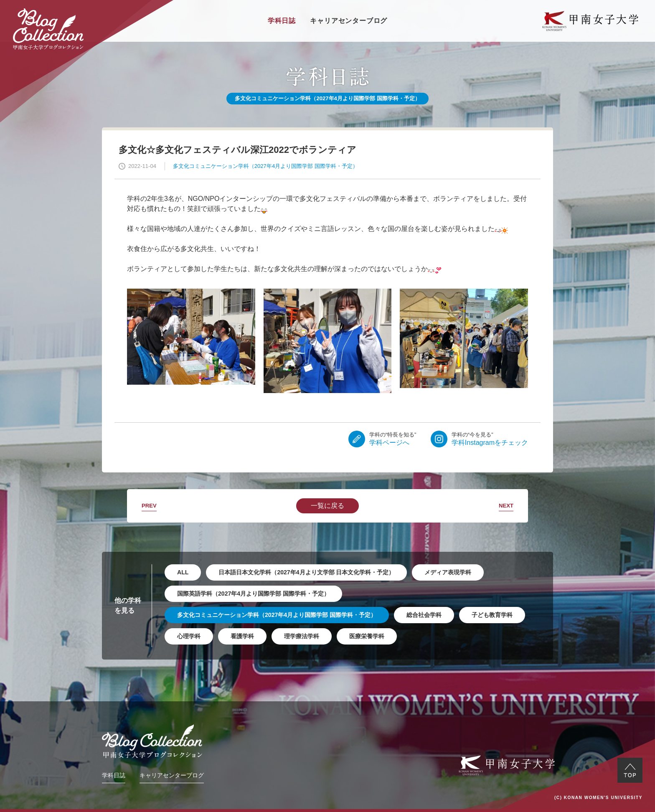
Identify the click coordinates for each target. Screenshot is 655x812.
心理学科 (189, 636)
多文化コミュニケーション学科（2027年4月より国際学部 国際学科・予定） (277, 615)
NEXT (506, 506)
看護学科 (242, 636)
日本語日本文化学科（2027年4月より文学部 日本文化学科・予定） (306, 572)
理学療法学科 (302, 636)
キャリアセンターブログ (349, 21)
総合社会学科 (424, 615)
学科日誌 (282, 21)
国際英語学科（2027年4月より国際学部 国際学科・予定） (253, 594)
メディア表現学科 (448, 572)
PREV (149, 506)
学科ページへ (393, 439)
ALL (183, 572)
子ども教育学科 (492, 615)
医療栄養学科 (367, 636)
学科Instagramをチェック (490, 439)
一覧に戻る (327, 506)
